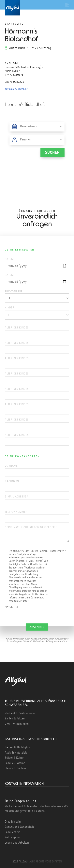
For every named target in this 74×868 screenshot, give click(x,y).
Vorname (12, 466)
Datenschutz (57, 551)
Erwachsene (14, 291)
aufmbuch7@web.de (16, 89)
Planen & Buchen (15, 768)
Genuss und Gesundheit (19, 827)
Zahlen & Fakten (15, 718)
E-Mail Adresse (16, 496)
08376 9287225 (14, 82)
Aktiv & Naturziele (16, 753)
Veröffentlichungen (17, 724)
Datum (9, 259)
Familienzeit (12, 832)
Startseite (14, 24)
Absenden (37, 627)
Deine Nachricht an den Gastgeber (31, 527)
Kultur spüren (13, 837)
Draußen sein (13, 822)
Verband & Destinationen (20, 713)
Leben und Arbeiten (17, 843)
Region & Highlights (17, 747)
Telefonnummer (16, 512)
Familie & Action (15, 763)
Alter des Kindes (17, 327)
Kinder (10, 307)
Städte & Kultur (14, 758)
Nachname (12, 481)
